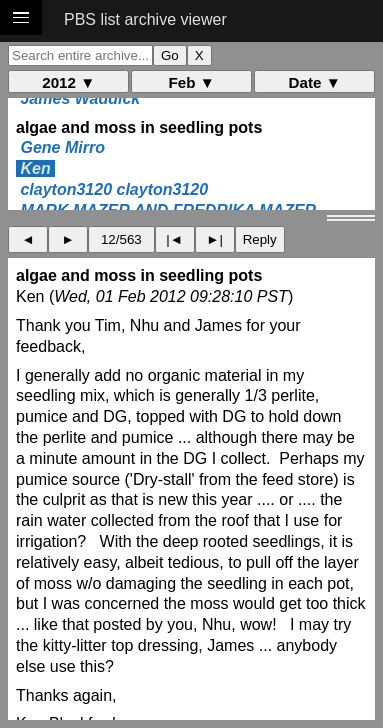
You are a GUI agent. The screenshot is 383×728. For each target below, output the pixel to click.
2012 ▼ (68, 82)
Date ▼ (315, 82)
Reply (260, 239)
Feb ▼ (192, 82)
